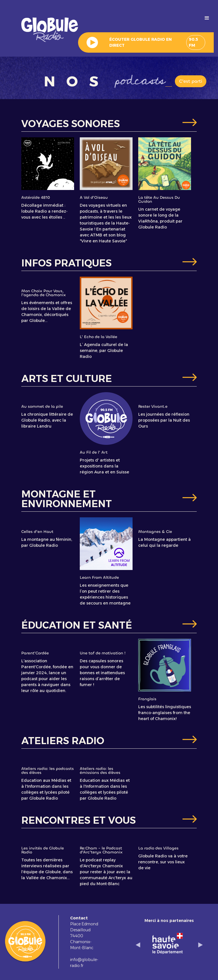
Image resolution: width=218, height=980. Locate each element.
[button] (207, 18)
